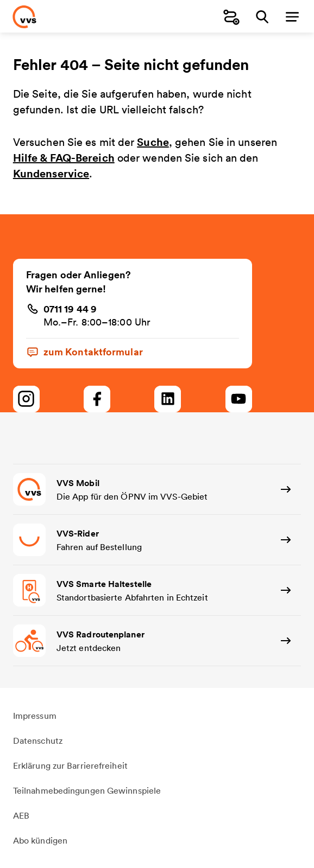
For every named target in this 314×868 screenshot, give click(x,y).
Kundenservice (51, 173)
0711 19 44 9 (70, 309)
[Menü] (292, 17)
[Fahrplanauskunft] (231, 17)
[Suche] (262, 17)
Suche (153, 142)
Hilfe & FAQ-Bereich (64, 158)
